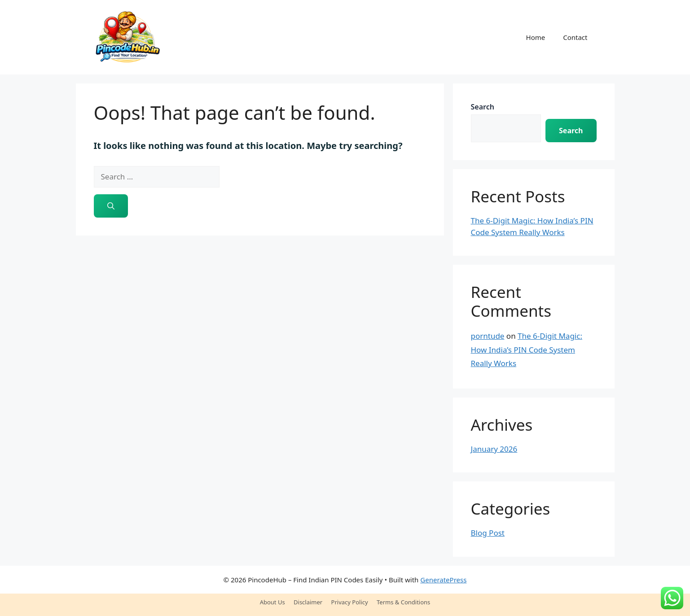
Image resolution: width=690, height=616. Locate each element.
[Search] (111, 206)
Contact (575, 37)
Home (536, 37)
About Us (272, 602)
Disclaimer (308, 602)
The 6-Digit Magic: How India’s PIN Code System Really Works (527, 350)
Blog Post (488, 533)
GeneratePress (443, 580)
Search (483, 107)
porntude (488, 336)
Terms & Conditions (403, 602)
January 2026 (494, 449)
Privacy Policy (350, 602)
